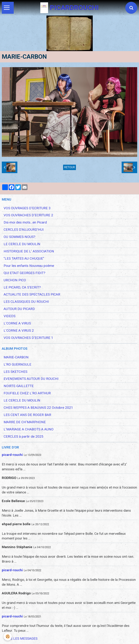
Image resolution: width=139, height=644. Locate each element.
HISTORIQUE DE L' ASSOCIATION (29, 251)
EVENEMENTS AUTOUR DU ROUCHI (31, 379)
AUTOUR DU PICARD (19, 309)
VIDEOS (9, 316)
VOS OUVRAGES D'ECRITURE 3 (27, 208)
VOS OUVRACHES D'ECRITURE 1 (28, 338)
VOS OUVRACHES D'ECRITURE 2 (28, 215)
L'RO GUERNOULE (17, 365)
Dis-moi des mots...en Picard (25, 222)
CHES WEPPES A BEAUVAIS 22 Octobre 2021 (38, 408)
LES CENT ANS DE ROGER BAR (27, 415)
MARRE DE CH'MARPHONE (25, 422)
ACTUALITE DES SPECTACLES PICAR (32, 294)
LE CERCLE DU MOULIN (22, 244)
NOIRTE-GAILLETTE (19, 386)
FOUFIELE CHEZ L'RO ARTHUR (27, 393)
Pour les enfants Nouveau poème (29, 266)
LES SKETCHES (15, 372)
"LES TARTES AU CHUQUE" (24, 259)
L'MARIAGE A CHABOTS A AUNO (29, 429)
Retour (69, 167)
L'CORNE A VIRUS (17, 323)
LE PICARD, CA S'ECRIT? (22, 287)
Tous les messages (21, 639)
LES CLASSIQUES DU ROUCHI (26, 302)
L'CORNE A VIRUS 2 (19, 331)
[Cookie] (8, 637)
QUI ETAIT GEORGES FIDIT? (24, 273)
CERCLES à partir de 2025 (23, 437)
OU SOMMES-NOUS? (19, 237)
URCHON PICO (15, 280)
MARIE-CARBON (16, 357)
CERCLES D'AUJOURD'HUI (24, 230)
